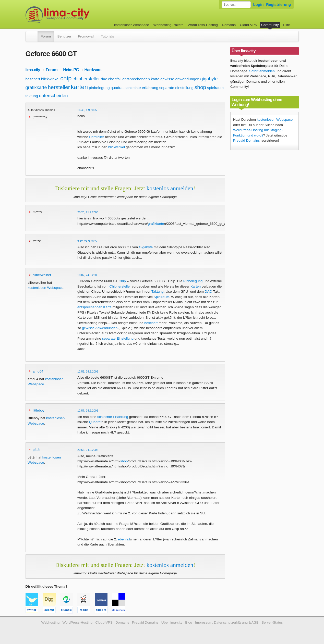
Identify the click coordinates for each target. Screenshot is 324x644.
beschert (33, 79)
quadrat (117, 88)
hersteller (59, 87)
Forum (46, 36)
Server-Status (272, 622)
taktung (32, 96)
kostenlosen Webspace (45, 288)
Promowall (86, 36)
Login (259, 4)
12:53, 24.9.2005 (88, 371)
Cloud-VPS (248, 25)
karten (79, 87)
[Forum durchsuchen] (236, 5)
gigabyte (209, 79)
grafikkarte (36, 88)
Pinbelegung (193, 281)
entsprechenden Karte (94, 307)
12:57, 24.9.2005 (88, 411)
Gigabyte (146, 247)
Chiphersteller (120, 286)
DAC (208, 292)
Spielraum (161, 297)
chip (66, 78)
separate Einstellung (118, 338)
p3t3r (37, 450)
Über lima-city (172, 622)
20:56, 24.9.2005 (88, 450)
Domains (229, 25)
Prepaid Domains (246, 140)
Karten (196, 286)
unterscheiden (53, 96)
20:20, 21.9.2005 (88, 212)
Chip (122, 281)
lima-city (33, 70)
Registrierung (278, 4)
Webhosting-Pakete (168, 25)
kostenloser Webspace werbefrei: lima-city (77, 15)
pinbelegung (99, 88)
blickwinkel (50, 79)
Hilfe (286, 25)
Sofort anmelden (262, 71)
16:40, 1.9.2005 (87, 110)
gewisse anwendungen (180, 79)
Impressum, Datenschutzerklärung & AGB (227, 622)
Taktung (158, 292)
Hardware (93, 70)
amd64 (38, 371)
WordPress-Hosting (203, 25)
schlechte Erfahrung (113, 417)
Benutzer (64, 36)
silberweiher (42, 275)
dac (104, 79)
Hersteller (97, 137)
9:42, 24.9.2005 (87, 241)
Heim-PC (71, 70)
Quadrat (95, 422)
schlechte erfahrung (141, 88)
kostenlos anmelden (170, 188)
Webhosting (51, 622)
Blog (189, 622)
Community (270, 25)
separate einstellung (176, 88)
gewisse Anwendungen (100, 328)
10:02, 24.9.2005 (88, 275)
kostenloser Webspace (132, 25)
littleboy (39, 410)
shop (200, 87)
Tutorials (107, 36)
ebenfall (115, 79)
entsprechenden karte (141, 79)
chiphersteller (86, 79)
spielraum (215, 88)
